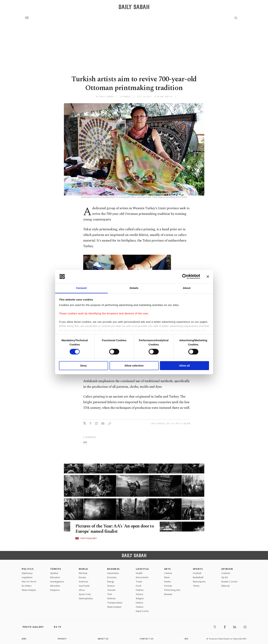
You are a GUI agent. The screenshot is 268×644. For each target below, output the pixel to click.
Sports (198, 569)
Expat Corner (142, 611)
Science (140, 594)
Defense (111, 598)
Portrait (168, 586)
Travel (139, 582)
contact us (147, 639)
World (83, 569)
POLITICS (28, 569)
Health (139, 573)
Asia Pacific (84, 586)
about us (103, 639)
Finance (111, 586)
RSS (187, 639)
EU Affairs (27, 586)
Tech (110, 594)
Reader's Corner (229, 582)
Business (113, 569)
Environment (142, 577)
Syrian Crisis (85, 594)
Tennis (196, 586)
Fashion (140, 590)
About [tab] (187, 288)
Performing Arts (172, 590)
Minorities (55, 586)
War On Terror (29, 582)
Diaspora (55, 590)
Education (55, 577)
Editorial (225, 586)
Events (167, 582)
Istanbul (54, 573)
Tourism (111, 590)
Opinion (227, 569)
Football (197, 573)
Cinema (168, 573)
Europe (82, 577)
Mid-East (83, 573)
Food (138, 586)
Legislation (27, 577)
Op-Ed (224, 577)
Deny (84, 366)
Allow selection (134, 366)
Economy (112, 577)
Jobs (24, 639)
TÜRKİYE (56, 569)
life (85, 442)
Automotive (113, 573)
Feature (140, 607)
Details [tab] (134, 288)
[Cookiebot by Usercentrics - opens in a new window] (185, 276)
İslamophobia (86, 598)
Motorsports (199, 582)
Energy (111, 582)
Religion (140, 598)
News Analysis (29, 590)
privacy (62, 639)
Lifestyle (142, 569)
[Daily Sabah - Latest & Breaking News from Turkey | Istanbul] (134, 7)
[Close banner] (208, 276)
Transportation (115, 603)
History (139, 603)
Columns (226, 573)
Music (167, 577)
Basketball (198, 577)
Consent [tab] (81, 288)
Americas (83, 582)
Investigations (57, 582)
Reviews (168, 594)
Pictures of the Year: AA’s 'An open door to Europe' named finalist (113, 529)
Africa (82, 590)
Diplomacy (27, 573)
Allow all (185, 366)
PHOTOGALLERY (89, 538)
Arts (168, 569)
